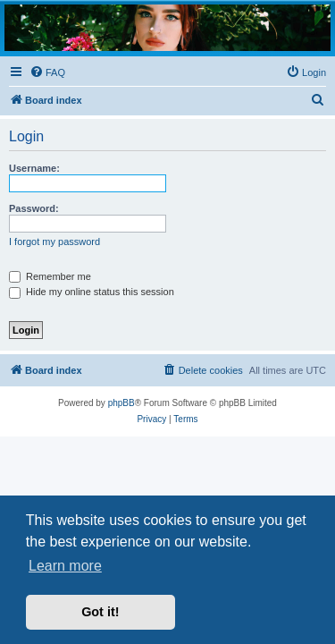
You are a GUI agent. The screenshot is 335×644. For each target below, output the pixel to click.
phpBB (121, 403)
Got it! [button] (100, 612)
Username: (34, 168)
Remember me (50, 276)
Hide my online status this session (92, 292)
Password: (34, 208)
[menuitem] (47, 72)
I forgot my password (54, 241)
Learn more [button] (65, 566)
